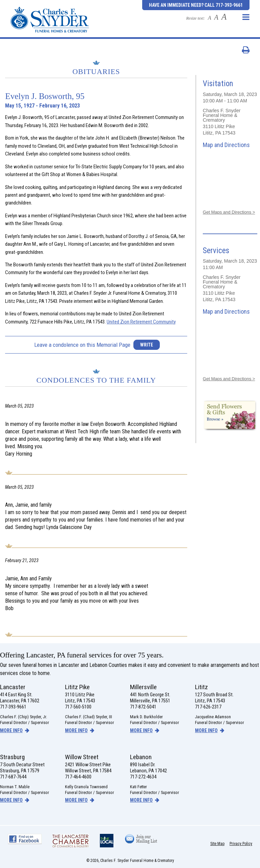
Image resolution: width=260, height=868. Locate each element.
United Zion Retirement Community (141, 322)
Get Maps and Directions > (229, 212)
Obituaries (96, 71)
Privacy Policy (241, 844)
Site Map (217, 844)
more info (11, 730)
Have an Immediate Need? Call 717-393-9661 (196, 5)
